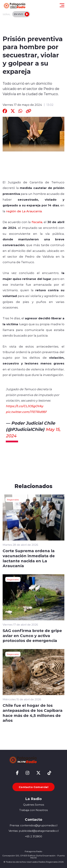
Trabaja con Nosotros (33, 810)
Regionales (13, 500)
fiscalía (37, 222)
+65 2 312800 (33, 836)
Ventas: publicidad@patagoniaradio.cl (34, 831)
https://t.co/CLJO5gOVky (24, 406)
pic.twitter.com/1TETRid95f (26, 412)
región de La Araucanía (24, 211)
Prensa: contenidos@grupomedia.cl (33, 825)
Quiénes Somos (34, 805)
